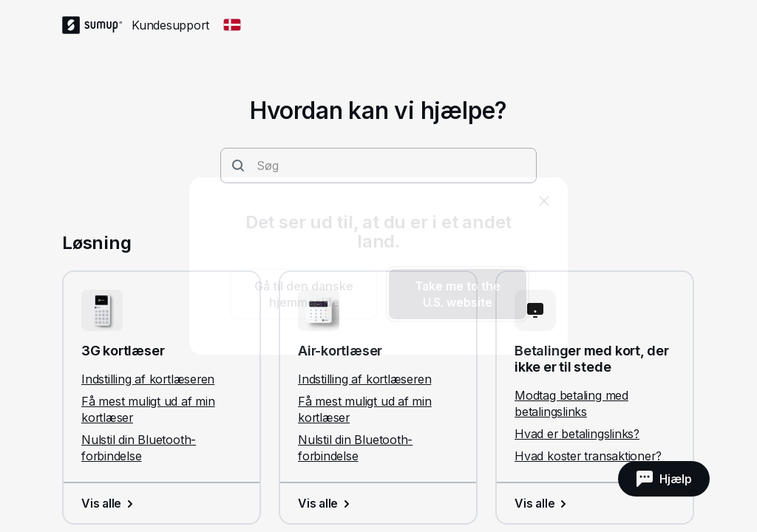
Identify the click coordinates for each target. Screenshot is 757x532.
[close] (544, 201)
